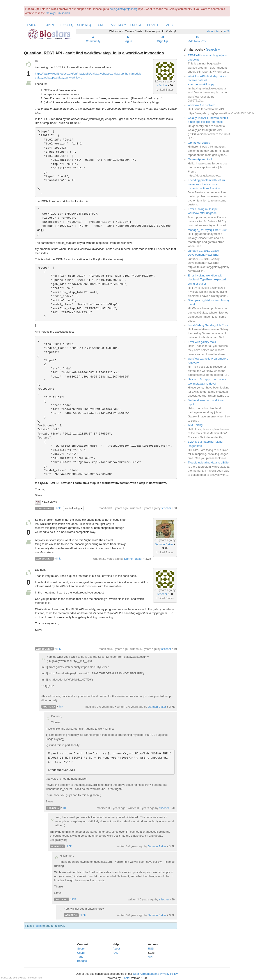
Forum (136, 25)
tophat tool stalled (199, 143)
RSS (151, 949)
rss (226, 31)
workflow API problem (202, 105)
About (116, 949)
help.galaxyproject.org (123, 9)
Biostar (126, 978)
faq (218, 31)
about (210, 31)
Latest (33, 25)
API (150, 957)
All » (170, 25)
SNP (101, 25)
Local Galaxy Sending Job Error (208, 325)
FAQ (115, 953)
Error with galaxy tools (202, 342)
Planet (153, 25)
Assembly (118, 25)
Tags (80, 957)
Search (82, 949)
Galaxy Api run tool (200, 159)
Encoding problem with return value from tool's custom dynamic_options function (206, 184)
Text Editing (195, 425)
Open (50, 25)
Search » (213, 49)
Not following (73, 508)
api (38, 502)
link (59, 508)
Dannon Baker (164, 544)
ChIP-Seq (84, 25)
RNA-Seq (67, 25)
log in (38, 926)
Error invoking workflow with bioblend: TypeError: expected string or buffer (207, 280)
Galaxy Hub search (58, 13)
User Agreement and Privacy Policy (155, 974)
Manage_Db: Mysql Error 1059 (207, 230)
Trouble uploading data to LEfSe (208, 462)
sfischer (162, 85)
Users (81, 953)
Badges (82, 961)
